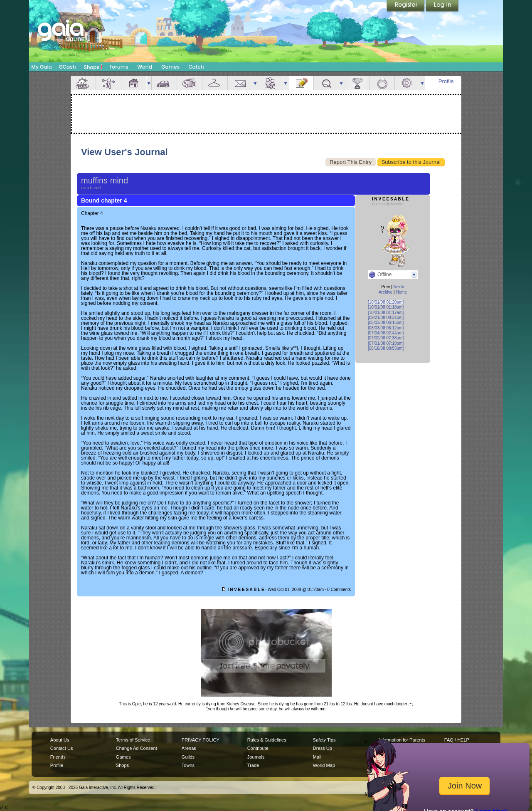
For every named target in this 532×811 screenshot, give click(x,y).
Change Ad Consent (137, 748)
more (149, 83)
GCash (68, 67)
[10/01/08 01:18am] (386, 307)
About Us (60, 740)
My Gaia (41, 67)
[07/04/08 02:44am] (386, 333)
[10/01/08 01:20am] (386, 302)
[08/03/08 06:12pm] (386, 328)
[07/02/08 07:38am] (386, 338)
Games (170, 67)
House (134, 83)
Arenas (189, 748)
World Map (324, 765)
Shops (93, 67)
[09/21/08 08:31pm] (386, 318)
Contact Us (62, 748)
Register (406, 6)
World (145, 67)
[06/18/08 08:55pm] (386, 348)
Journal (301, 83)
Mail (240, 83)
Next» (399, 287)
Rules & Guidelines (267, 740)
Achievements (357, 83)
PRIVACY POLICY (201, 740)
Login (442, 6)
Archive (385, 292)
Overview (83, 83)
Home (401, 292)
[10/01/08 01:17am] (386, 313)
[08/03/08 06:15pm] (386, 323)
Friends (271, 83)
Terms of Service (133, 740)
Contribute (258, 748)
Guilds (188, 757)
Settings (407, 83)
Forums (119, 67)
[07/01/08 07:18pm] (386, 343)
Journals (256, 757)
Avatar (108, 83)
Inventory (215, 83)
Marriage (382, 83)
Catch (196, 67)
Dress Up (323, 748)
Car (164, 83)
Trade (253, 765)
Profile (446, 81)
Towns (188, 765)
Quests (326, 83)
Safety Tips (324, 740)
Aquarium (190, 83)
